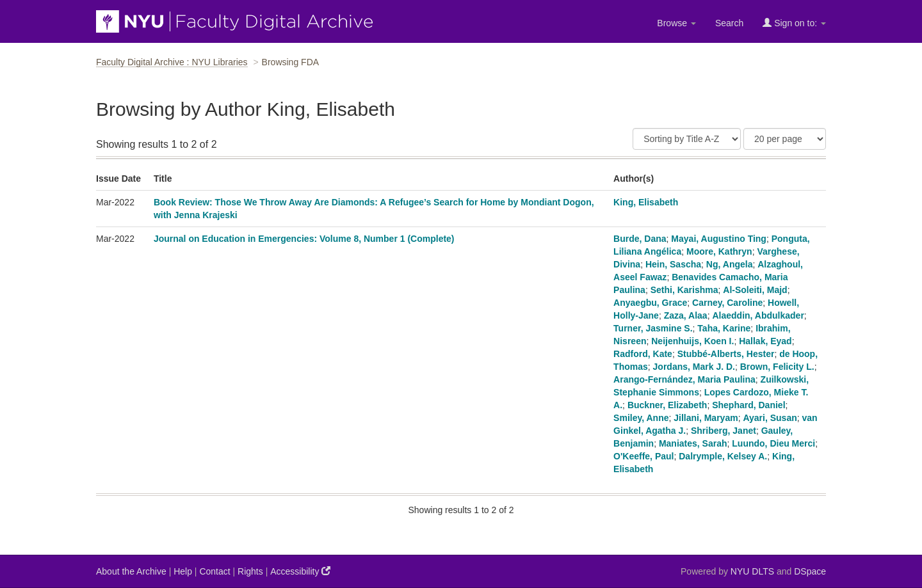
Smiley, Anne (641, 418)
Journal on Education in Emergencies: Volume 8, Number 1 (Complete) (304, 239)
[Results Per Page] (785, 139)
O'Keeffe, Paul (643, 456)
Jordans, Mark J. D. (694, 367)
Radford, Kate (643, 354)
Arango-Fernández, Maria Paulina (684, 379)
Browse (676, 23)
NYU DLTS (752, 571)
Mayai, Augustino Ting (719, 239)
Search (729, 23)
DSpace (810, 571)
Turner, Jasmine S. (653, 328)
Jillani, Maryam (706, 418)
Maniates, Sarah (693, 443)
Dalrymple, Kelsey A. (723, 456)
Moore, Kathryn (719, 251)
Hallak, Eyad (765, 341)
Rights (250, 571)
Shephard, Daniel (748, 405)
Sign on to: (794, 23)
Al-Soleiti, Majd (755, 290)
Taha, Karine (724, 328)
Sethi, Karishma (684, 290)
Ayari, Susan (770, 418)
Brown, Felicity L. (777, 367)
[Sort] (687, 139)
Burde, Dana (640, 239)
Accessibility (300, 571)
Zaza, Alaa (686, 315)
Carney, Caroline (727, 303)
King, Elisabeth (646, 202)
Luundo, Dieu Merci (773, 443)
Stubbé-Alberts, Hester (726, 354)
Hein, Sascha (673, 264)
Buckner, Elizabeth (667, 405)
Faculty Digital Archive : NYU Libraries (172, 62)
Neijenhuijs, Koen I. (692, 341)
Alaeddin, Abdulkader (758, 315)
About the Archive (131, 571)
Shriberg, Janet (724, 431)
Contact (214, 571)
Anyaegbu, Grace (650, 303)
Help (183, 571)
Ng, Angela (730, 264)
